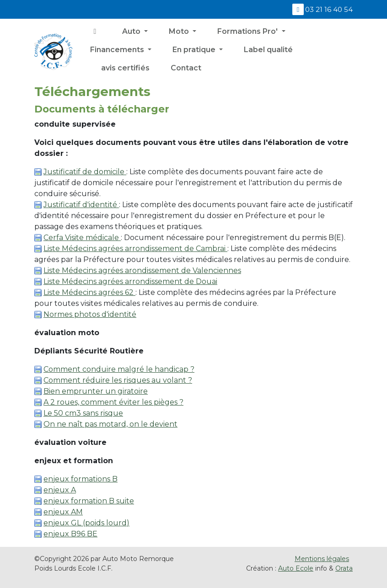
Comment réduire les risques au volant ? (118, 380)
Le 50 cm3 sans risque (83, 413)
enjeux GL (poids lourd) (86, 523)
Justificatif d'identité (81, 205)
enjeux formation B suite (89, 501)
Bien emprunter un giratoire (96, 391)
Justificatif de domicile (85, 172)
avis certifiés (124, 68)
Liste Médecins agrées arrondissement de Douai (130, 281)
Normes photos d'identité (90, 314)
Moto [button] (180, 31)
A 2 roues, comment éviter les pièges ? (113, 402)
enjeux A (60, 490)
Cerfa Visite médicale (82, 238)
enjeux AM (63, 512)
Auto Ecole (296, 568)
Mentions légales (322, 559)
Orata (344, 568)
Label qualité (268, 50)
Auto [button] (132, 31)
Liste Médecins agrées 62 (89, 292)
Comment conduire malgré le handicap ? (119, 369)
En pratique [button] (195, 50)
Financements (118, 50)
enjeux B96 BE (70, 534)
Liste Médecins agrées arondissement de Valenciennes (142, 270)
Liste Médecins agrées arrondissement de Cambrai (135, 249)
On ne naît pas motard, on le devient (110, 424)
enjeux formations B (81, 479)
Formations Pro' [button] (248, 31)
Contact (186, 68)
